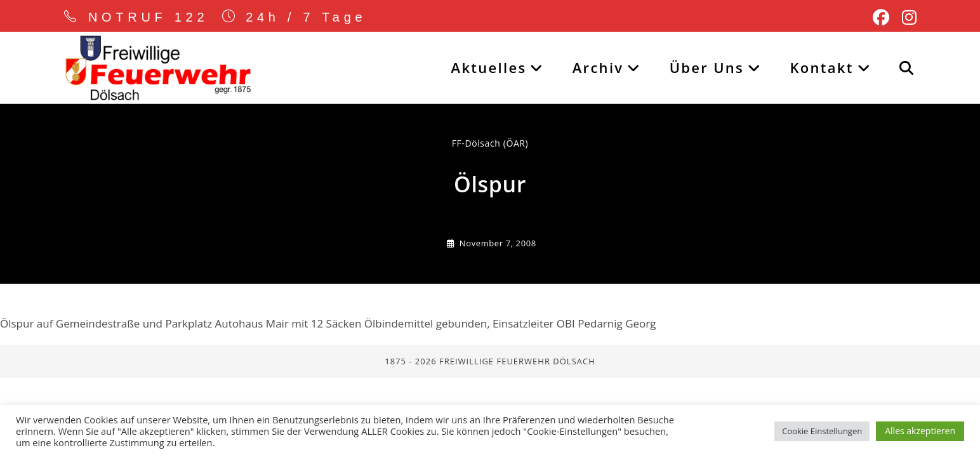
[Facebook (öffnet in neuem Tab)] (881, 18)
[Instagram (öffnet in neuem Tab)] (906, 18)
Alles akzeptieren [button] (920, 431)
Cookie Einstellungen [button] (822, 431)
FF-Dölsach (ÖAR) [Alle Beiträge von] (490, 143)
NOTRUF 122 (149, 17)
